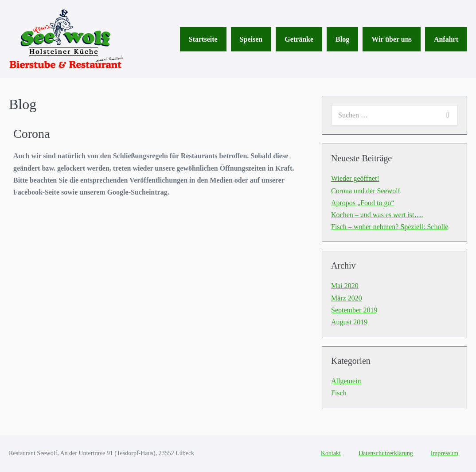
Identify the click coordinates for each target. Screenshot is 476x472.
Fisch (339, 393)
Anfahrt (446, 39)
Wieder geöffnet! (355, 178)
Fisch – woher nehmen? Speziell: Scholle (390, 227)
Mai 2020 (345, 286)
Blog (342, 39)
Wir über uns (392, 39)
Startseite (203, 39)
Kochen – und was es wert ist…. (377, 215)
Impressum (445, 453)
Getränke (299, 39)
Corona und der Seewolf (366, 191)
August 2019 (349, 322)
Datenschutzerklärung (386, 453)
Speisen (251, 39)
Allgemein (346, 381)
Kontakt (331, 453)
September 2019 (354, 310)
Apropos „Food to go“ (363, 203)
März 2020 (347, 298)
